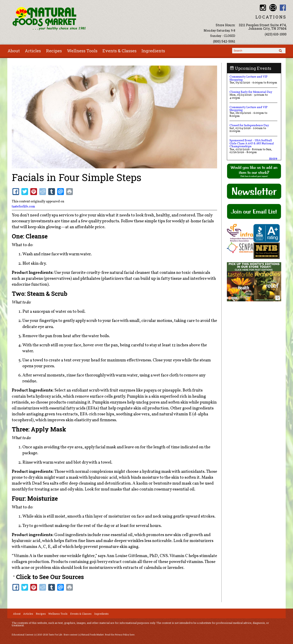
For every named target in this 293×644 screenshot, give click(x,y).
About (14, 51)
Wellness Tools (82, 51)
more (273, 158)
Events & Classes (120, 51)
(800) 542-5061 (224, 41)
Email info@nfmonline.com (273, 8)
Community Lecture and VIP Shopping (249, 78)
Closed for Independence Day (249, 125)
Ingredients (153, 51)
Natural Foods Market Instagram (263, 8)
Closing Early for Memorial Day (251, 92)
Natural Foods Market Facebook (283, 8)
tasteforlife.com (23, 207)
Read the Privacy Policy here (120, 635)
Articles (33, 51)
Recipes (54, 51)
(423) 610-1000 (276, 34)
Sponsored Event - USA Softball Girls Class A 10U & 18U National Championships (252, 143)
